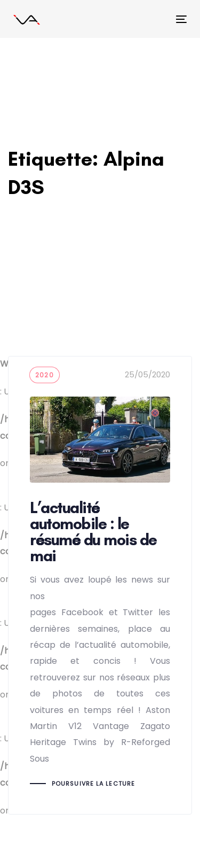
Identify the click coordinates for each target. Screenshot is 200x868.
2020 (45, 375)
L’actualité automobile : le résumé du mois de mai (100, 585)
